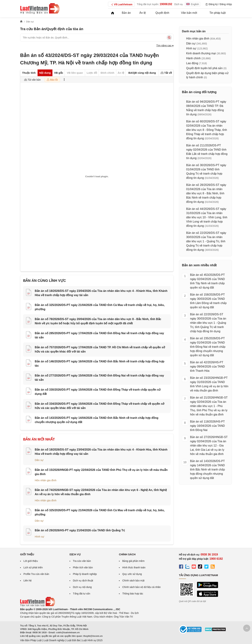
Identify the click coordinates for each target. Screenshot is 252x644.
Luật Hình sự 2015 (92, 640)
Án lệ (143, 13)
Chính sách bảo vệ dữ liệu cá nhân (141, 587)
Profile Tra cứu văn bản (36, 574)
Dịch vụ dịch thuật (83, 581)
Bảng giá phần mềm (133, 561)
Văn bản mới (189, 13)
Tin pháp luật (218, 13)
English (193, 4)
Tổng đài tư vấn (82, 594)
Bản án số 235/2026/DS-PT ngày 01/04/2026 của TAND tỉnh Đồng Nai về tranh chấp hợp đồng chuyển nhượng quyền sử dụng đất (208, 347)
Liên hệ (28, 581)
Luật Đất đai (73, 640)
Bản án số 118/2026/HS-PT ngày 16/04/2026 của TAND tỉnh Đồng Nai (207, 426)
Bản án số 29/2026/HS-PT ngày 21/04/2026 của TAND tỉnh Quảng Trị (80, 530)
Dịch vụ (179, 4)
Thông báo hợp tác (133, 594)
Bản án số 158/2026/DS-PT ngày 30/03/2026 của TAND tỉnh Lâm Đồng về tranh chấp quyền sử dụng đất (208, 301)
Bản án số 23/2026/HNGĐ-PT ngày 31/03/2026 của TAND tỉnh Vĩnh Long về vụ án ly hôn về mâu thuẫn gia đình (209, 384)
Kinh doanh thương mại (201, 53)
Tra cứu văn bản (82, 561)
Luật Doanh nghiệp (54, 640)
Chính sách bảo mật (133, 581)
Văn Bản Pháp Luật (31, 640)
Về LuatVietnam (121, 5)
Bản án (126, 13)
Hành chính (193, 58)
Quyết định (162, 13)
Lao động (192, 63)
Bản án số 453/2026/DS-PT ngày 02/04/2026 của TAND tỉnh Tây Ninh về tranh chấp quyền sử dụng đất (207, 281)
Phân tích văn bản (83, 567)
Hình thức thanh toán (134, 567)
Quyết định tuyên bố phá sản (204, 68)
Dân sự (39, 460)
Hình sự (39, 537)
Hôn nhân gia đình (46, 480)
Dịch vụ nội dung (82, 587)
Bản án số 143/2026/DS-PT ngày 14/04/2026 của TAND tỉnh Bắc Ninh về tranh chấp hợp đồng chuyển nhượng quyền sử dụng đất (207, 470)
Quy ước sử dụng (132, 574)
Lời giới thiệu (31, 561)
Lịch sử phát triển (33, 567)
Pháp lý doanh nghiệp (85, 574)
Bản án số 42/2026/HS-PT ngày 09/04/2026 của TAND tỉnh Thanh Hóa (207, 367)
